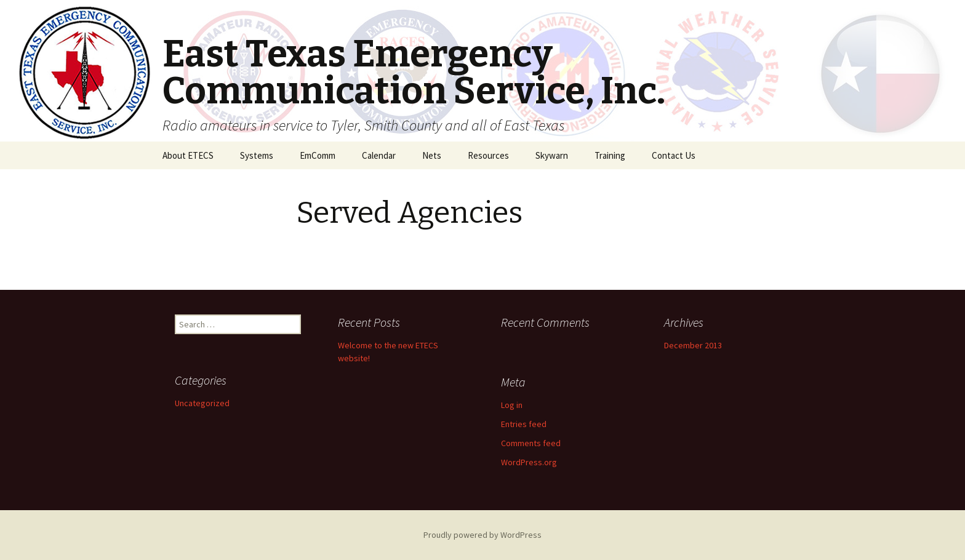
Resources (488, 155)
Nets (432, 155)
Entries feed (524, 424)
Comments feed (531, 443)
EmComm (318, 155)
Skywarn (552, 155)
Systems (257, 155)
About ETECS (188, 155)
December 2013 (693, 345)
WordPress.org (529, 462)
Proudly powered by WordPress (482, 535)
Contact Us (674, 155)
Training (610, 155)
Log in (512, 405)
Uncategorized (202, 403)
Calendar (379, 155)
